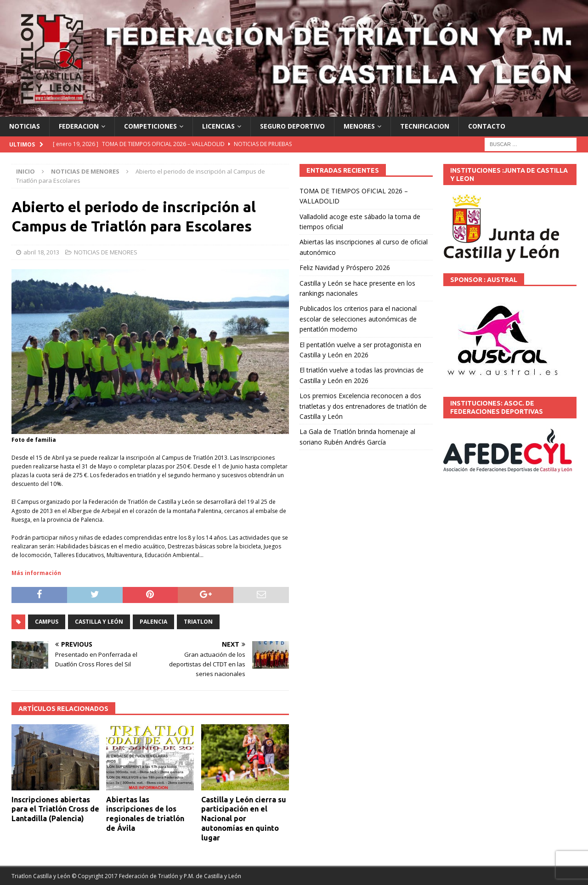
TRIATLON (198, 622)
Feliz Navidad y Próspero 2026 (345, 268)
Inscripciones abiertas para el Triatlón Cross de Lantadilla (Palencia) (55, 809)
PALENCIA (153, 622)
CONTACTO (487, 126)
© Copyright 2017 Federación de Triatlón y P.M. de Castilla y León (156, 876)
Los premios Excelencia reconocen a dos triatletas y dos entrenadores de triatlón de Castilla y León (363, 406)
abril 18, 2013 (41, 252)
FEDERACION (79, 126)
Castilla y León (99, 622)
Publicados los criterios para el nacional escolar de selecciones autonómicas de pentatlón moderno (358, 319)
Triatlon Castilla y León (41, 876)
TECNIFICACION (425, 126)
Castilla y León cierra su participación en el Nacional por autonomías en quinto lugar (244, 819)
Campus (47, 622)
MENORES (359, 126)
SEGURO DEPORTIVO (292, 126)
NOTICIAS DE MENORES (106, 252)
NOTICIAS (25, 126)
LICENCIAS (218, 126)
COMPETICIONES (150, 126)
